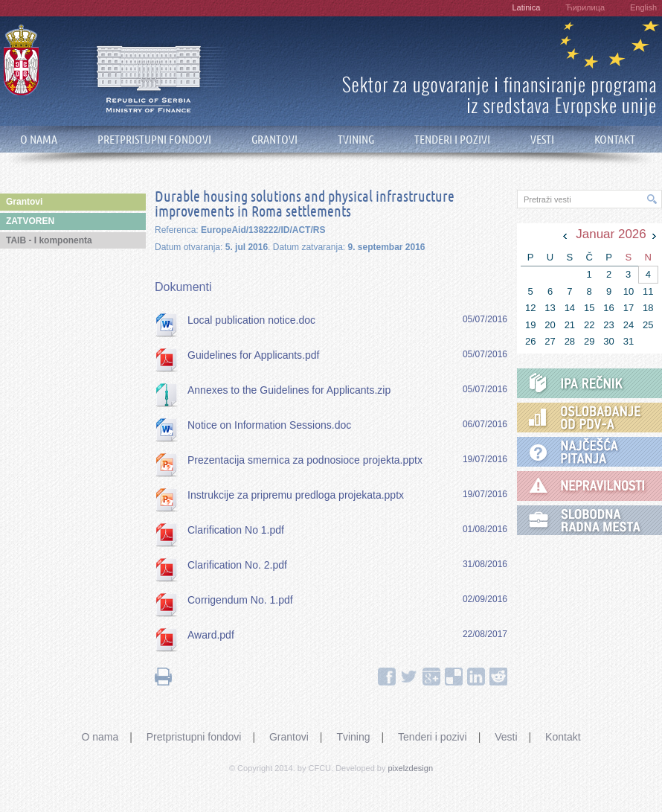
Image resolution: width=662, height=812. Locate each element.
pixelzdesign (411, 768)
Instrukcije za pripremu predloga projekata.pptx (296, 495)
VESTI (542, 140)
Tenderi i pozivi (433, 737)
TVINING (356, 140)
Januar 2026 (611, 234)
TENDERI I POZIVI (452, 140)
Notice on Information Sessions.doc (269, 425)
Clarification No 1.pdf (236, 530)
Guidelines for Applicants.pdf (253, 355)
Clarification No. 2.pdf (237, 565)
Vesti (506, 737)
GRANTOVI (274, 140)
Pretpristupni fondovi (194, 737)
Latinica (526, 7)
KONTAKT (615, 140)
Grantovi (289, 737)
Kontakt (563, 737)
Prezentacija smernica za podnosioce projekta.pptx (305, 460)
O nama (100, 737)
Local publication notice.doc (251, 320)
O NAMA (39, 140)
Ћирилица (585, 7)
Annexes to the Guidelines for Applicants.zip (289, 390)
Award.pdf (211, 635)
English (643, 7)
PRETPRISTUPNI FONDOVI (154, 140)
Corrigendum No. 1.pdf (240, 600)
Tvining (353, 737)
